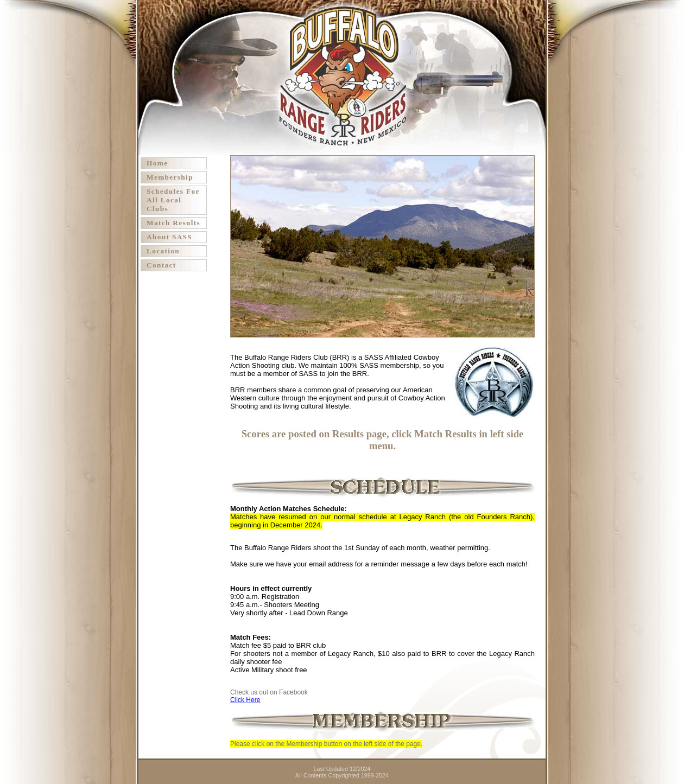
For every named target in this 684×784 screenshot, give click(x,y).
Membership (170, 177)
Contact (161, 265)
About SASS (169, 237)
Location (163, 251)
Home (157, 163)
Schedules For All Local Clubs (173, 200)
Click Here (245, 700)
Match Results (173, 223)
